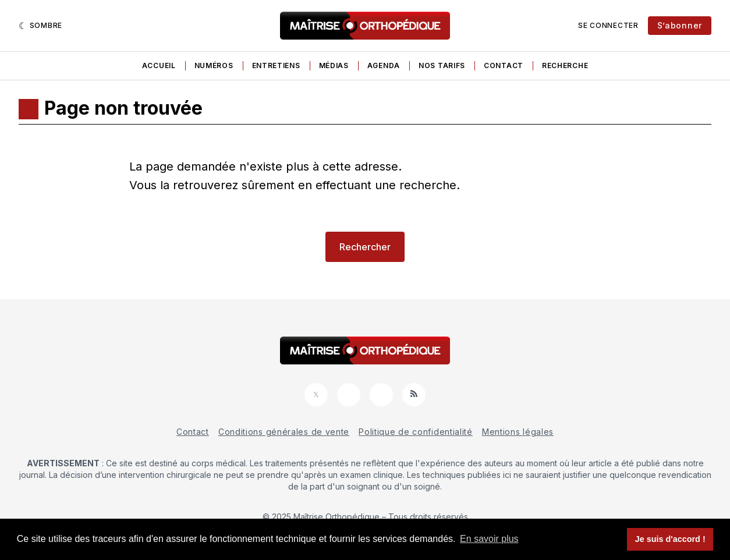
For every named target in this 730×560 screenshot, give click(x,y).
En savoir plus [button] (489, 539)
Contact (504, 65)
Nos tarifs (442, 65)
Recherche (565, 65)
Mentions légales (518, 432)
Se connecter (608, 25)
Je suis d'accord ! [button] (670, 539)
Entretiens (276, 65)
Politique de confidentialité (416, 432)
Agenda (384, 65)
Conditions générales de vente (284, 432)
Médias (334, 65)
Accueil (159, 65)
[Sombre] (40, 26)
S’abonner (680, 25)
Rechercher (365, 247)
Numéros (214, 65)
